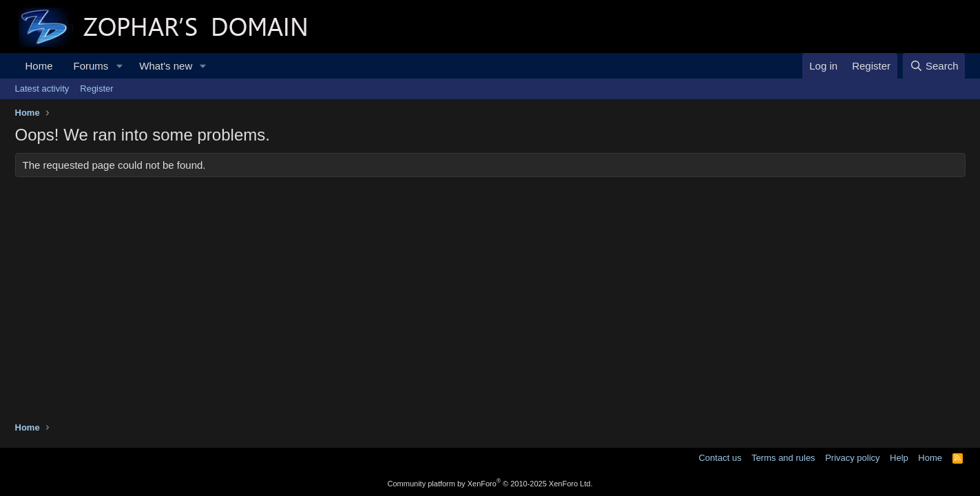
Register (96, 89)
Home (39, 66)
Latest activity (42, 89)
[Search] (934, 66)
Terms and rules (783, 458)
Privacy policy (852, 458)
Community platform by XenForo (490, 484)
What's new (166, 66)
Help (899, 458)
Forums (91, 66)
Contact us (720, 458)
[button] (119, 66)
